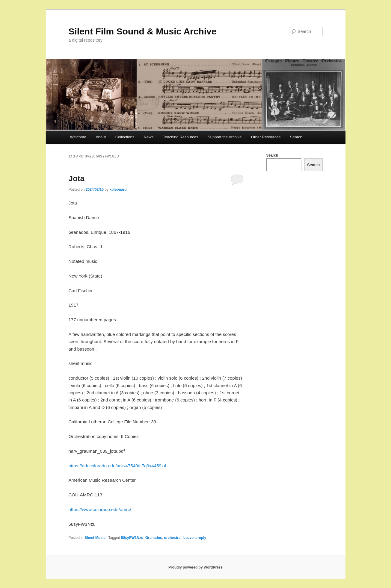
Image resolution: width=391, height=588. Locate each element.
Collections (125, 137)
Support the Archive (225, 137)
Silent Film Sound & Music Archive (143, 31)
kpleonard (118, 190)
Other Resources (266, 137)
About (101, 137)
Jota (77, 178)
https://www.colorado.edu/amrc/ (100, 509)
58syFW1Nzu (132, 538)
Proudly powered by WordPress (195, 567)
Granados (154, 538)
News (149, 137)
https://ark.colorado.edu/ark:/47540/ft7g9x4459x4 (117, 466)
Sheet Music (95, 538)
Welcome (78, 137)
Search (296, 137)
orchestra (172, 538)
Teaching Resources (181, 137)
